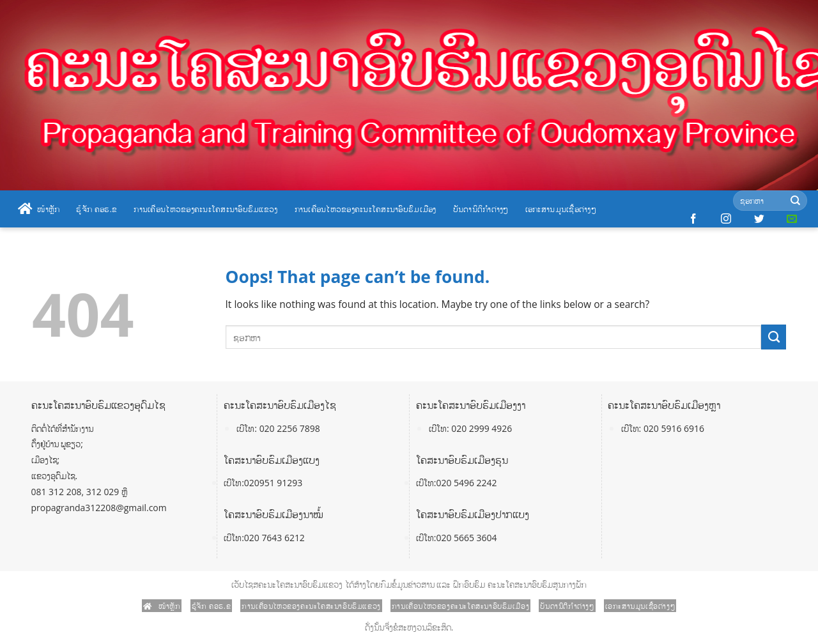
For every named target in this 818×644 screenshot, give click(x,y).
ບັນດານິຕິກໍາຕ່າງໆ (481, 209)
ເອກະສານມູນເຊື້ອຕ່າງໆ (561, 209)
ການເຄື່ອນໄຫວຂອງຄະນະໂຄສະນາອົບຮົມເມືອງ (366, 209)
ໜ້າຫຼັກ (39, 209)
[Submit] (795, 201)
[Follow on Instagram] (726, 219)
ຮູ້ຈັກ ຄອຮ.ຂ (96, 209)
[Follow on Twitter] (759, 219)
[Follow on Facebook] (693, 219)
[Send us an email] (792, 219)
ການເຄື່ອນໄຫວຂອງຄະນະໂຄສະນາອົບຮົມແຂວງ (205, 209)
